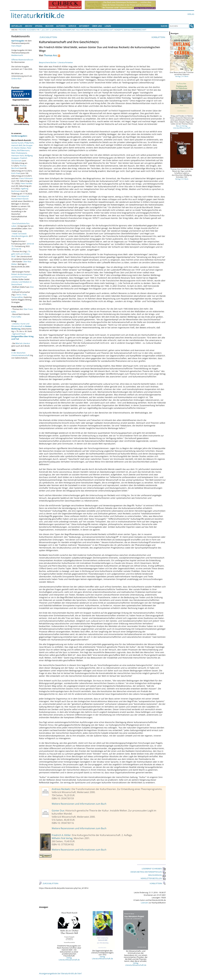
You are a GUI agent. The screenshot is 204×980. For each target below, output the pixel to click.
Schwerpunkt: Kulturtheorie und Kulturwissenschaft (88, 30)
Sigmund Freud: (22, 336)
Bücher (49, 26)
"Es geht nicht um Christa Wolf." (21, 254)
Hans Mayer (16, 46)
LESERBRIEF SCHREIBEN (154, 869)
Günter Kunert (17, 143)
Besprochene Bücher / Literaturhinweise (56, 62)
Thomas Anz (50, 55)
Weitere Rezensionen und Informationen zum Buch (79, 804)
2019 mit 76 (16, 249)
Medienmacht (17, 55)
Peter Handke (26, 183)
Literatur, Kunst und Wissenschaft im (21, 326)
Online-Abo (16, 79)
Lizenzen (144, 903)
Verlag (191, 14)
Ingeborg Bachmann (20, 190)
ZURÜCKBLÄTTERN (48, 37)
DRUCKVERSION (157, 875)
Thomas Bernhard (19, 167)
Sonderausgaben (19, 136)
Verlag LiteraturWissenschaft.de (69, 959)
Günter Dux (58, 811)
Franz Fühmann (26, 178)
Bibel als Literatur (23, 343)
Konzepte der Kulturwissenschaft (131, 30)
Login (108, 26)
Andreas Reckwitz (61, 789)
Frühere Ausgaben (27, 30)
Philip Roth (29, 143)
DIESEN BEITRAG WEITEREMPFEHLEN (148, 872)
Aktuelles (17, 26)
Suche (164, 26)
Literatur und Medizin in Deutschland (21, 283)
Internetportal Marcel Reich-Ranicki (20, 197)
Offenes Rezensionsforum (22, 60)
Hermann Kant (18, 155)
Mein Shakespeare (19, 153)
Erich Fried (16, 173)
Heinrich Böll (17, 145)
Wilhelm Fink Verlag (62, 838)
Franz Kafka (16, 317)
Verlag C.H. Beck (182, 76)
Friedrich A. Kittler (61, 835)
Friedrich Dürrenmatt (19, 159)
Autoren (61, 26)
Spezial (39, 26)
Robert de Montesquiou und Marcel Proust (21, 276)
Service (72, 26)
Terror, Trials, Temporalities (19, 296)
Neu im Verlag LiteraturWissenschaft (182, 127)
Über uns (97, 26)
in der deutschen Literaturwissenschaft (20, 354)
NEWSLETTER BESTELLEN (153, 878)
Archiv (29, 26)
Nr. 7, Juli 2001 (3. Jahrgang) (49, 30)
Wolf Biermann (23, 150)
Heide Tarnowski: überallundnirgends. (20, 235)
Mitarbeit (84, 26)
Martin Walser (20, 148)
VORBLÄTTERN (159, 37)
